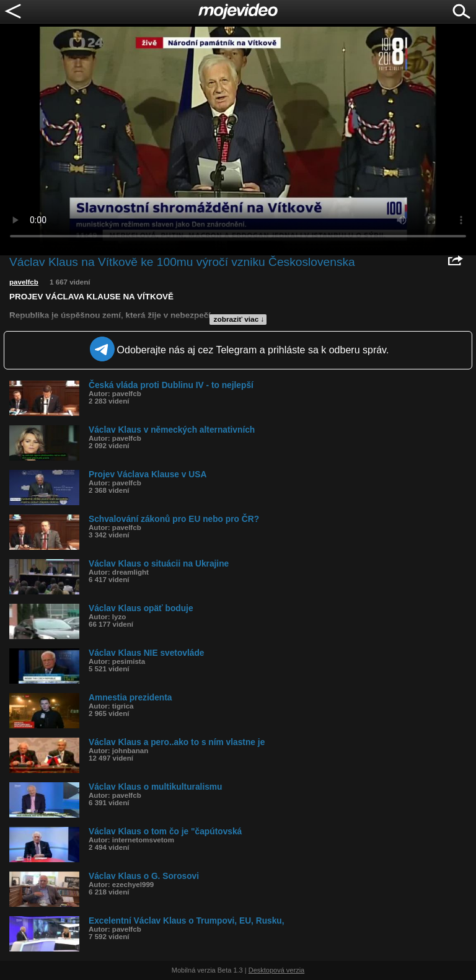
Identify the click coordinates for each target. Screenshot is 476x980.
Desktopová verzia (277, 970)
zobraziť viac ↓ (239, 319)
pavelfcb (24, 282)
